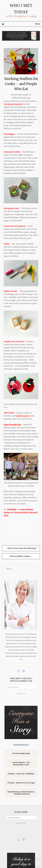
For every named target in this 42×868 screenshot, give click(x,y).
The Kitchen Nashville (13, 104)
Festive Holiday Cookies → (21, 556)
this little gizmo (23, 416)
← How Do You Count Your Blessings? (21, 548)
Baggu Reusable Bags (12, 425)
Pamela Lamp (25, 98)
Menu (37, 24)
